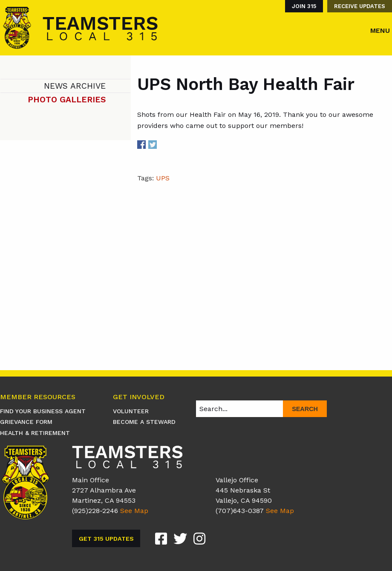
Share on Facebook (141, 145)
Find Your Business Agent (43, 411)
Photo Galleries (67, 100)
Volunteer (131, 411)
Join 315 (304, 6)
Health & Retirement (35, 433)
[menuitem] (302, 6)
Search (305, 409)
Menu (380, 30)
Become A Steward (144, 422)
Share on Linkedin (163, 145)
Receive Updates (360, 6)
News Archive (75, 86)
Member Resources (38, 397)
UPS (163, 178)
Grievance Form (26, 422)
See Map (134, 511)
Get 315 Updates (106, 539)
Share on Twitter (153, 145)
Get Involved (139, 397)
